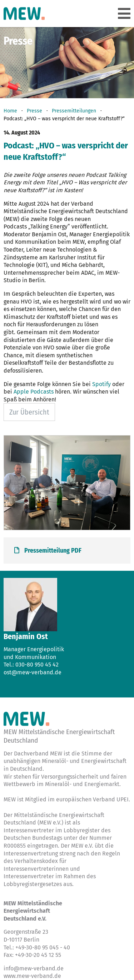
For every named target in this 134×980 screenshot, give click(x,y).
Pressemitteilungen (74, 111)
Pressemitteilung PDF (48, 550)
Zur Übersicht (29, 412)
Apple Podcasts (34, 392)
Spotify (101, 384)
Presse (34, 111)
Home (10, 111)
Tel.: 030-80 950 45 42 (31, 665)
